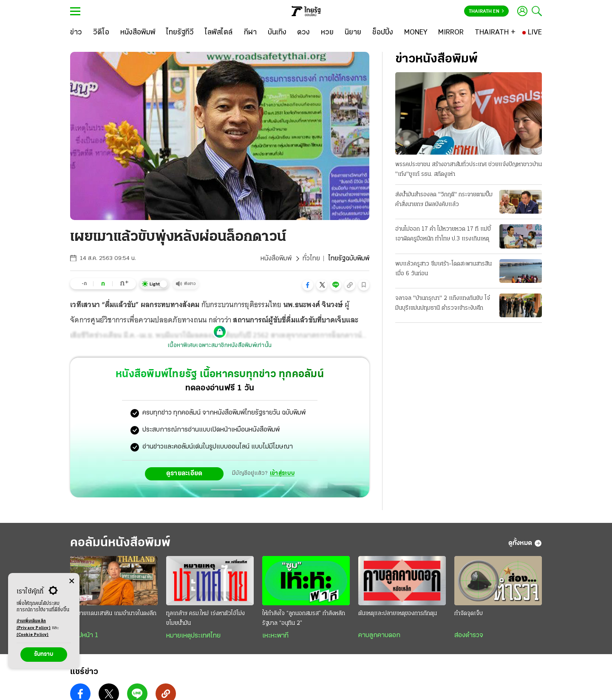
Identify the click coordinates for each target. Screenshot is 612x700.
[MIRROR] (451, 33)
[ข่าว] (76, 33)
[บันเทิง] (277, 33)
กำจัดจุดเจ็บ (469, 614)
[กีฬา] (250, 33)
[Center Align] (72, 581)
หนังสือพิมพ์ (276, 259)
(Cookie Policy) (33, 635)
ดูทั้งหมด (525, 543)
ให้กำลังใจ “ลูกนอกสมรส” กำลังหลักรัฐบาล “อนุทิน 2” (304, 618)
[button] (308, 285)
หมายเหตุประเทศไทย (193, 636)
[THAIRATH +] (495, 33)
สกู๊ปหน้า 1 (84, 635)
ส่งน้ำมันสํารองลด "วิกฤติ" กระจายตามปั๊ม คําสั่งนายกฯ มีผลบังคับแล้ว (444, 200)
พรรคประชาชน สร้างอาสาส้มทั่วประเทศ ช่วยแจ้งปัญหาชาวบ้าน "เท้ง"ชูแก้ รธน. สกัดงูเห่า (469, 169)
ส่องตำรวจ (469, 635)
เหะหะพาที (275, 636)
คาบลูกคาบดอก (379, 635)
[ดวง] (303, 33)
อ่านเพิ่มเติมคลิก (34, 625)
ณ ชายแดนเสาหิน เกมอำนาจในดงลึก (113, 614)
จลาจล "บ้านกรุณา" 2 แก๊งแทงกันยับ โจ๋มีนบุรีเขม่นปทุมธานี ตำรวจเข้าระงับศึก (443, 303)
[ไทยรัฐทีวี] (180, 33)
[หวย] (327, 33)
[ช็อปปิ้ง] (383, 33)
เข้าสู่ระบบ (282, 473)
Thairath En (486, 11)
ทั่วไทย (311, 259)
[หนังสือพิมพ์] (138, 33)
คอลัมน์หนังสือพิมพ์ (120, 543)
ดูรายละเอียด (184, 474)
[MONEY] (416, 33)
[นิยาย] (353, 33)
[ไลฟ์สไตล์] (219, 33)
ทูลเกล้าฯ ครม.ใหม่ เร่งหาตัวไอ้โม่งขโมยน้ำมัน (205, 618)
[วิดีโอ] (101, 33)
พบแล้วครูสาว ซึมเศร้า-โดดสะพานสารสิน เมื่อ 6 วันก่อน (443, 269)
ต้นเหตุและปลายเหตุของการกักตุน (398, 614)
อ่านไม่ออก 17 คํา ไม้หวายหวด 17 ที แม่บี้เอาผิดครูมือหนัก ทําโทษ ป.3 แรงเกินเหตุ (443, 234)
